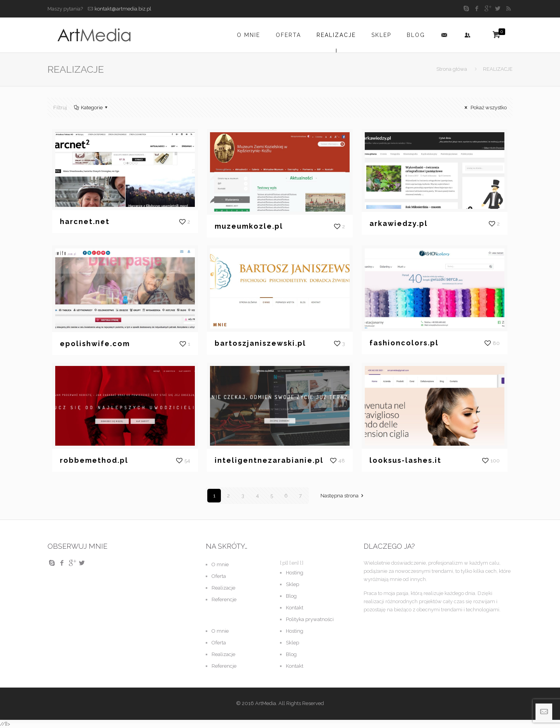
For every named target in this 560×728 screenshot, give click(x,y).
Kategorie (91, 108)
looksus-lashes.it (405, 460)
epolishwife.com (95, 344)
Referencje (224, 599)
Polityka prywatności (310, 619)
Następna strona (343, 496)
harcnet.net (85, 221)
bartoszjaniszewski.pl (260, 343)
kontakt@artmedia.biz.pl (123, 9)
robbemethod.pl (94, 460)
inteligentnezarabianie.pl (269, 460)
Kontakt (295, 608)
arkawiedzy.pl (399, 223)
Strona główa (452, 69)
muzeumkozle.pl (249, 226)
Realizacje (223, 588)
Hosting (295, 573)
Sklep (292, 584)
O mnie (220, 564)
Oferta (219, 576)
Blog (291, 596)
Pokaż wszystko (485, 108)
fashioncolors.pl (404, 343)
